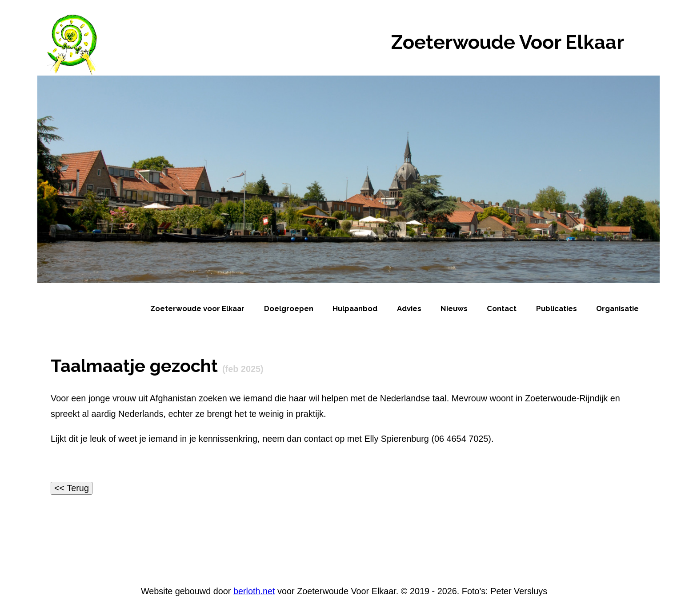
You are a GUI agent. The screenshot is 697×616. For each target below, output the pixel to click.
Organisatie (617, 308)
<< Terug (72, 488)
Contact (502, 308)
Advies (409, 308)
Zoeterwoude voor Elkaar (197, 308)
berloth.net (254, 591)
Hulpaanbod (355, 308)
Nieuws (454, 308)
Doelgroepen (289, 308)
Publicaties (557, 308)
